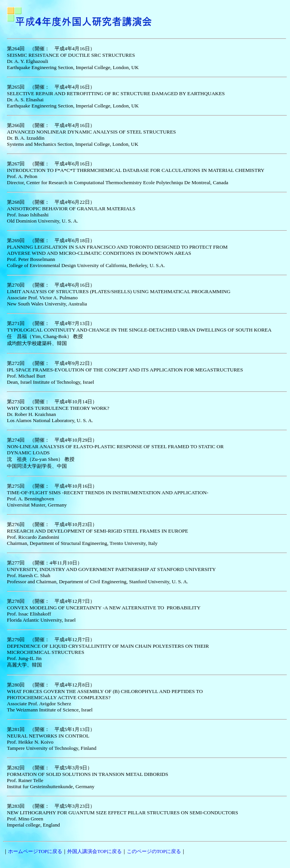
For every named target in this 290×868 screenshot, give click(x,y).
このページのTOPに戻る (154, 851)
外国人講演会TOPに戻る (94, 851)
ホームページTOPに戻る (35, 851)
